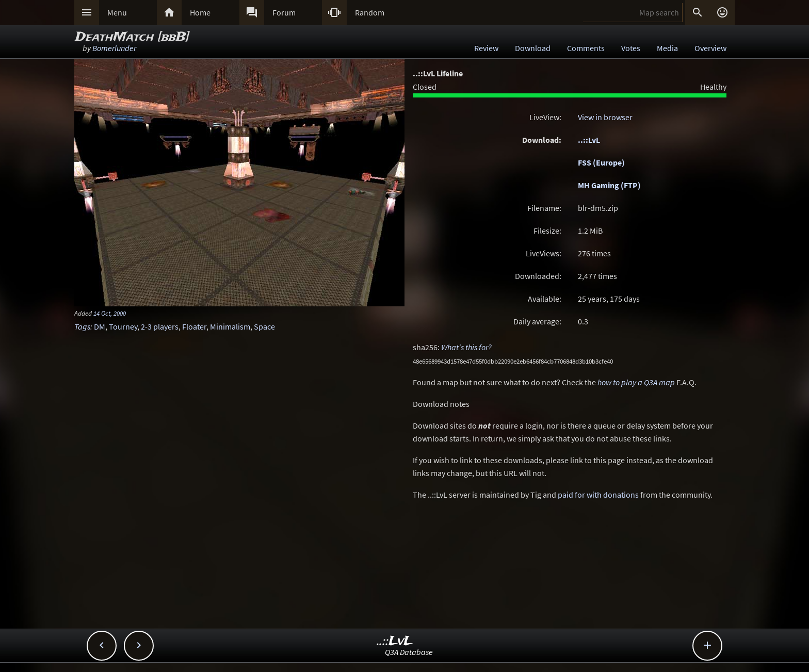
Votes (631, 48)
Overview (710, 48)
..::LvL (589, 140)
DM (100, 326)
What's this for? (466, 347)
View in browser (605, 117)
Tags (82, 326)
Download (533, 48)
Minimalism (230, 326)
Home (200, 12)
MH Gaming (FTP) (609, 185)
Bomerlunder (114, 48)
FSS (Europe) (601, 162)
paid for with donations (598, 495)
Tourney (123, 326)
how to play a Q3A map (636, 382)
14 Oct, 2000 (110, 313)
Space (264, 326)
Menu (117, 12)
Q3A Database (409, 652)
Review (486, 48)
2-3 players (160, 326)
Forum (284, 12)
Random (370, 12)
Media (667, 48)
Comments (586, 48)
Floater (194, 326)
